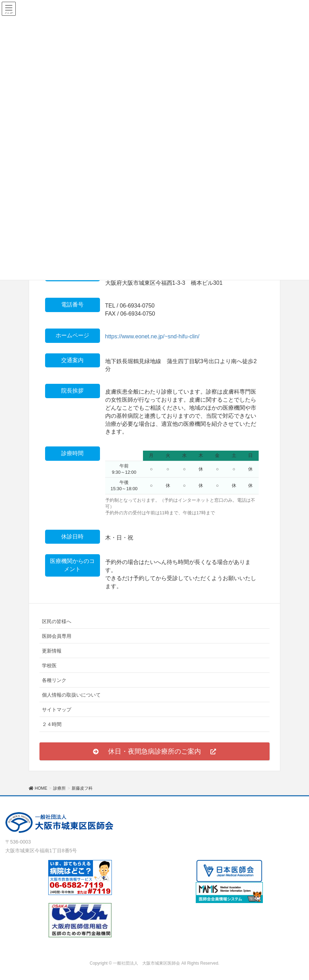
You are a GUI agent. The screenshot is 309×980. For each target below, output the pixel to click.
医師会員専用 (57, 636)
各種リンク (54, 680)
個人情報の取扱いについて (71, 695)
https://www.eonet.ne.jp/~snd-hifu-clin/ (152, 336)
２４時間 (52, 724)
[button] (154, 752)
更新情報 (52, 651)
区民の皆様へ (57, 621)
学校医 (49, 665)
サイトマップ (57, 710)
